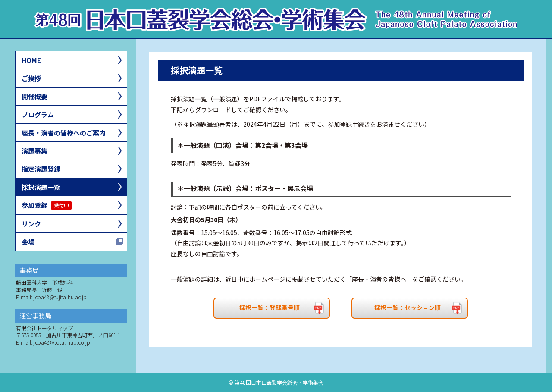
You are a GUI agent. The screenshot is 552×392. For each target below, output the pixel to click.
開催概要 (34, 96)
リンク (31, 224)
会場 (28, 242)
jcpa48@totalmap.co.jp (62, 342)
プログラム (38, 114)
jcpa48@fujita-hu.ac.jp (60, 297)
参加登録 (47, 205)
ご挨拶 (31, 78)
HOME (31, 60)
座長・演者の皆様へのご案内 (64, 133)
